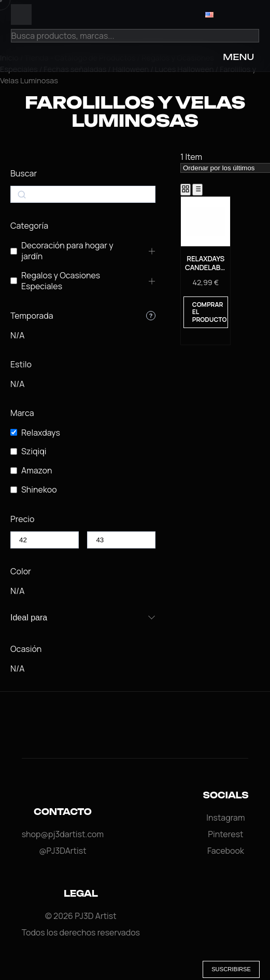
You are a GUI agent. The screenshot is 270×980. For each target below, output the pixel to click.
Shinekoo (39, 490)
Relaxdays (41, 433)
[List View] (197, 190)
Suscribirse (231, 969)
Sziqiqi (34, 451)
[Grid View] (186, 190)
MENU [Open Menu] (238, 57)
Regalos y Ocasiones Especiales (61, 281)
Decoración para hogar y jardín (67, 251)
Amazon (37, 471)
